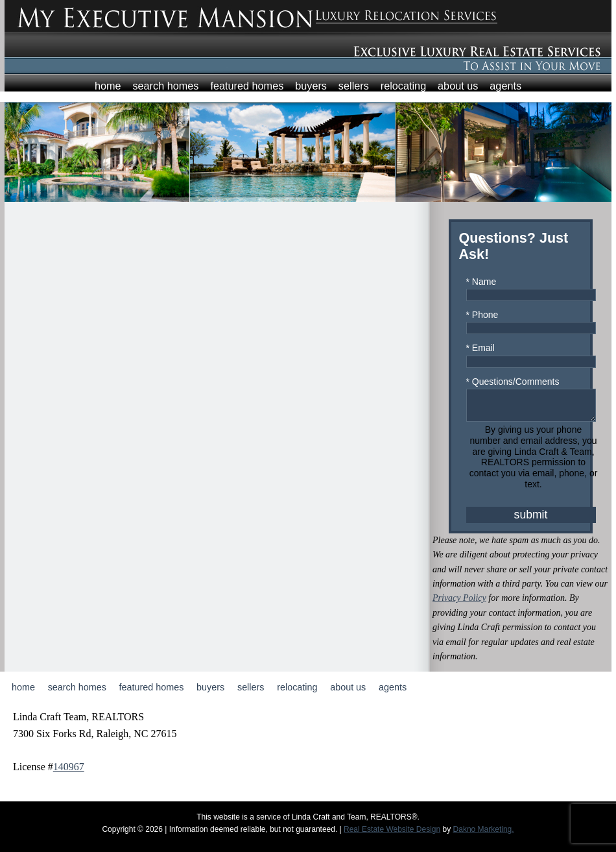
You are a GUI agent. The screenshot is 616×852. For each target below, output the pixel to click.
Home (108, 86)
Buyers (311, 86)
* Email (480, 348)
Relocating (403, 86)
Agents (505, 86)
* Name (481, 282)
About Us (458, 86)
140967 (69, 773)
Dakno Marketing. (484, 835)
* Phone (482, 315)
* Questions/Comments (513, 382)
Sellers (354, 86)
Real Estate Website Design (392, 835)
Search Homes (165, 86)
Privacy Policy (459, 604)
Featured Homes (247, 86)
